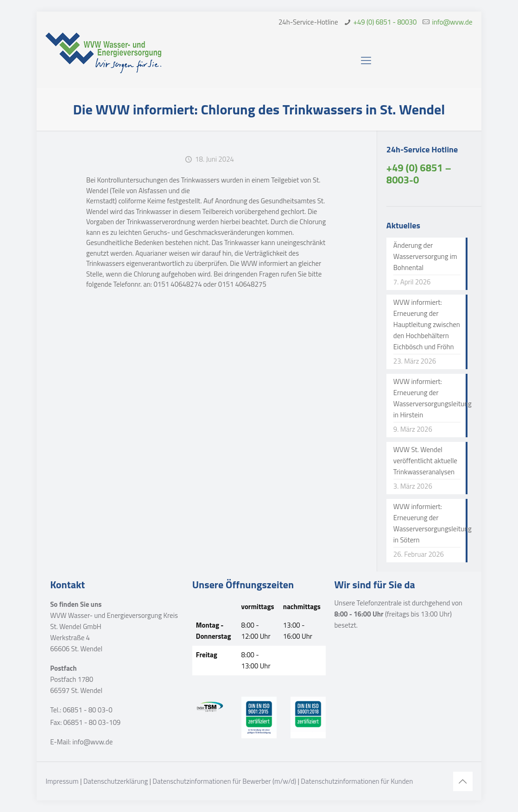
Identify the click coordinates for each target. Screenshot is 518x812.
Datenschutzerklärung (116, 781)
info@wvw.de (452, 22)
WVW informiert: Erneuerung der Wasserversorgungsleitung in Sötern (427, 523)
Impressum (62, 781)
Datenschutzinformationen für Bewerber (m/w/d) (224, 781)
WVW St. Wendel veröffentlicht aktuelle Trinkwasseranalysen (425, 461)
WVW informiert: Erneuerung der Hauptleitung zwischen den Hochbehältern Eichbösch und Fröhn (427, 324)
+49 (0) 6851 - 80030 (385, 22)
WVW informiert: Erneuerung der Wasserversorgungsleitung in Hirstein (427, 398)
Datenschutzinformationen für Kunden (357, 781)
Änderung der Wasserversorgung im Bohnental (425, 256)
